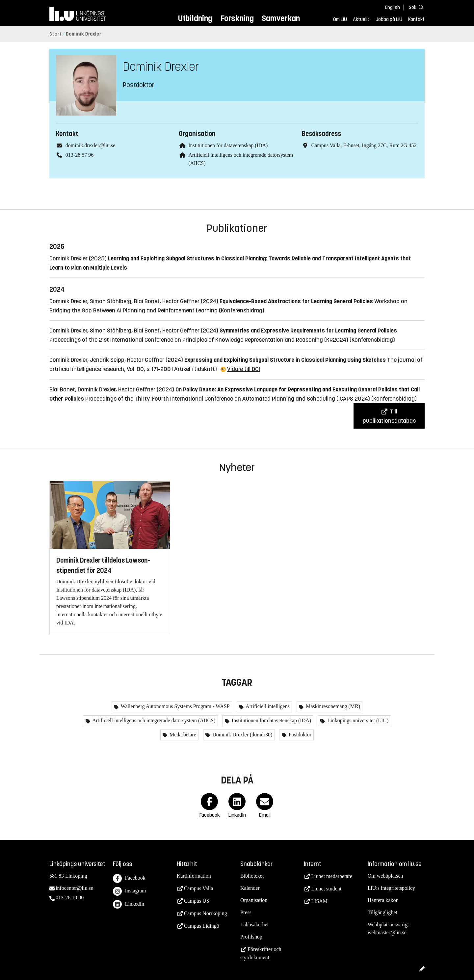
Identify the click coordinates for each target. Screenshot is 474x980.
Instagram (129, 891)
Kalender (250, 888)
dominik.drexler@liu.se (91, 145)
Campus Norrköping (206, 913)
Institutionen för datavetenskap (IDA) (228, 145)
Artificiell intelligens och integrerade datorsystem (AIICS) (153, 720)
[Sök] (415, 7)
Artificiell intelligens (267, 706)
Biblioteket (252, 876)
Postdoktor (299, 735)
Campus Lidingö (202, 926)
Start (56, 34)
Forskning (237, 18)
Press (246, 912)
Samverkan (281, 18)
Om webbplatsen (385, 876)
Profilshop (251, 937)
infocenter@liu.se (74, 888)
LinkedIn (129, 904)
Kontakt (416, 19)
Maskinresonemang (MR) (332, 706)
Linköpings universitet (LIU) (357, 720)
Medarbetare (182, 735)
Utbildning (195, 18)
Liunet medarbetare (332, 876)
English (393, 7)
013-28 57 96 (79, 155)
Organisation (254, 900)
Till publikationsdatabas (389, 416)
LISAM (319, 901)
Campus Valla (199, 888)
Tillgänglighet (382, 912)
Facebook (129, 878)
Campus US (197, 901)
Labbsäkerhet (254, 925)
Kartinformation (194, 876)
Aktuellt (361, 19)
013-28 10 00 (70, 898)
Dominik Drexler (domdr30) (242, 735)
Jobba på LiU (389, 19)
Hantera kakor (383, 900)
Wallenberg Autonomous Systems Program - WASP (175, 706)
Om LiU (340, 19)
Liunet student (326, 889)
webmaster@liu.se (387, 932)
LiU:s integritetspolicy (391, 888)
